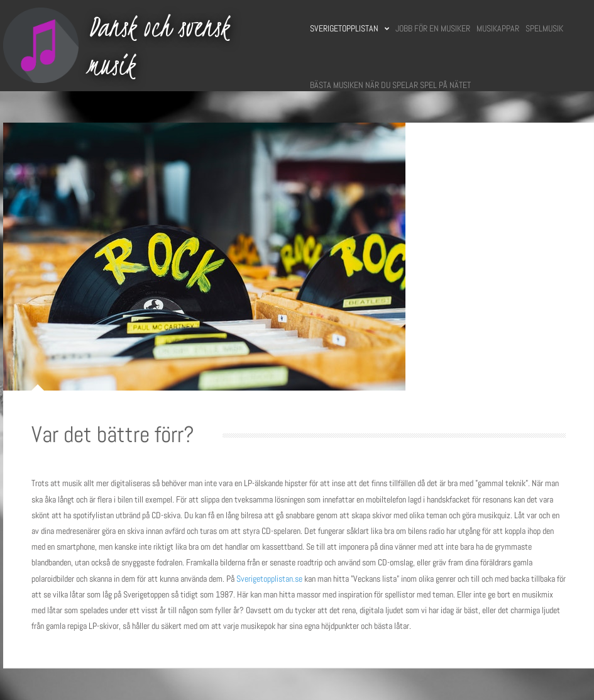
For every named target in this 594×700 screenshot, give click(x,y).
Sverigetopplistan (349, 28)
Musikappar (498, 28)
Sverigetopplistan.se (269, 579)
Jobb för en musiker (433, 28)
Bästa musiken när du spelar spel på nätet (390, 85)
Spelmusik (544, 28)
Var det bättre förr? (113, 435)
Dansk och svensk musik (158, 46)
